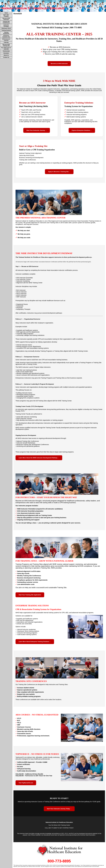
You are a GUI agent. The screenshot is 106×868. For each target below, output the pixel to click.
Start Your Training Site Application (30, 595)
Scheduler (6, 53)
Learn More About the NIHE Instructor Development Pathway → (39, 458)
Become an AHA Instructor (59, 64)
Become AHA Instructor (6, 19)
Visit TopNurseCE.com (26, 783)
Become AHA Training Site (6, 45)
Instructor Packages (6, 26)
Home (6, 13)
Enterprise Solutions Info (6, 36)
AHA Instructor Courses (6, 40)
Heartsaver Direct (6, 28)
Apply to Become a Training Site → (59, 172)
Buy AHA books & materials (6, 48)
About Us (6, 55)
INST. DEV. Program (6, 16)
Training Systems (6, 30)
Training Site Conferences (6, 22)
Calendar (6, 42)
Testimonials (6, 51)
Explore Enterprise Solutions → (82, 130)
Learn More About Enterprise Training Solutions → (35, 642)
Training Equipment (6, 33)
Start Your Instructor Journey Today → (59, 809)
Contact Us (6, 57)
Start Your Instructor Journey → (37, 130)
